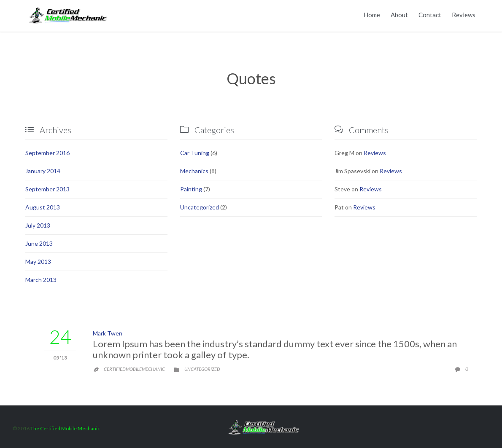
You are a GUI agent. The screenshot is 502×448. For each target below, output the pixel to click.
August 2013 (43, 207)
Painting (191, 189)
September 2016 (47, 153)
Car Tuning (195, 153)
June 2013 (39, 243)
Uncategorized (200, 207)
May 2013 (38, 262)
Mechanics (194, 171)
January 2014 (43, 171)
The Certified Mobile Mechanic (65, 428)
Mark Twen (108, 333)
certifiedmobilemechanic (134, 369)
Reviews (375, 153)
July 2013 (38, 225)
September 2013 (47, 189)
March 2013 (41, 280)
